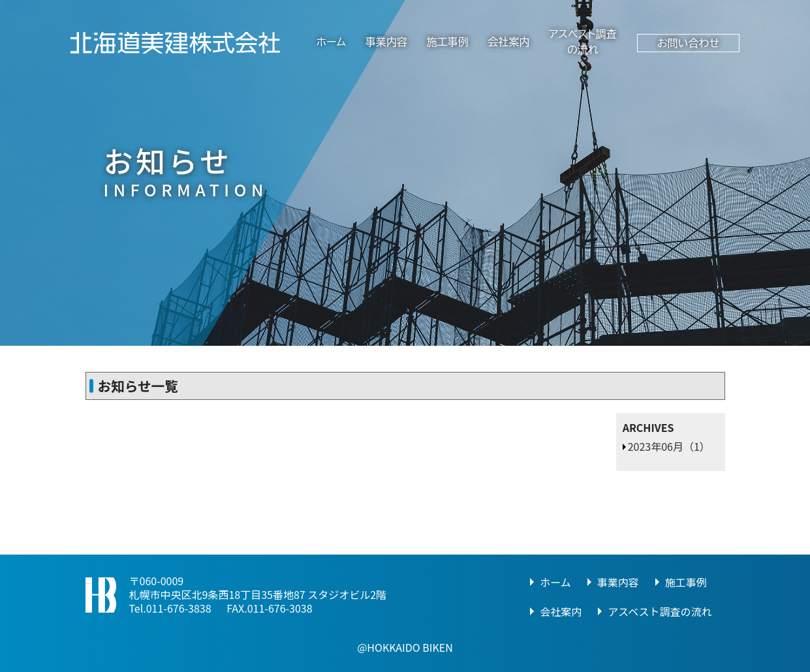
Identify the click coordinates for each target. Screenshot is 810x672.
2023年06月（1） (669, 446)
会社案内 (508, 42)
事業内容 (386, 42)
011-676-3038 (280, 608)
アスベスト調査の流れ (660, 611)
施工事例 (447, 42)
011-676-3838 (179, 608)
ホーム (331, 42)
